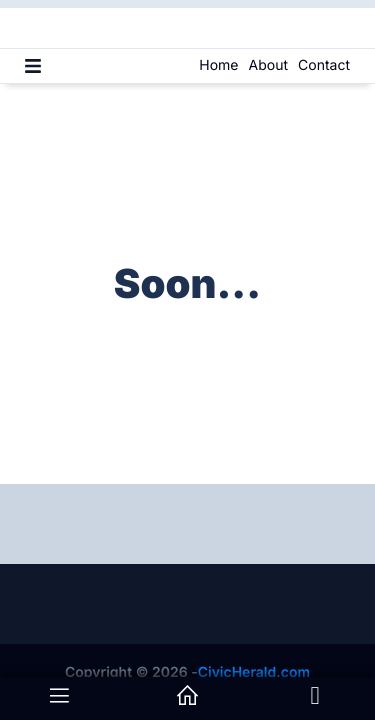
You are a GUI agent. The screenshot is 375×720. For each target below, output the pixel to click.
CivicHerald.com (254, 672)
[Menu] (33, 66)
